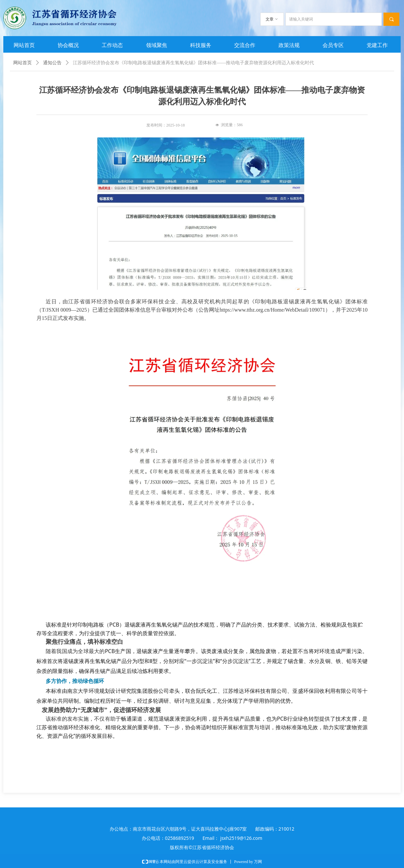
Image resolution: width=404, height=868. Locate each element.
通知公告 (52, 63)
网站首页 (23, 63)
